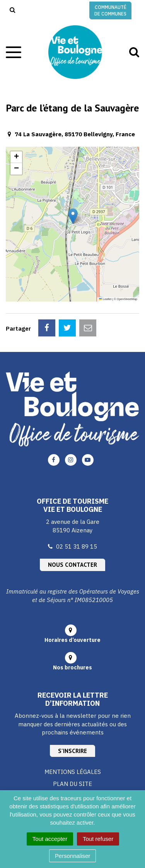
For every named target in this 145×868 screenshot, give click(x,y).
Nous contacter (72, 565)
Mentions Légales (73, 772)
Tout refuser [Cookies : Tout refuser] (98, 839)
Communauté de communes (110, 10)
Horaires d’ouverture (72, 640)
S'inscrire (72, 751)
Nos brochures (72, 667)
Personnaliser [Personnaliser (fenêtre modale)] (73, 856)
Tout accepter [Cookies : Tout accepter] (50, 839)
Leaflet (105, 299)
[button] (73, 216)
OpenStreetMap (127, 299)
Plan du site (72, 784)
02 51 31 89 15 (77, 546)
